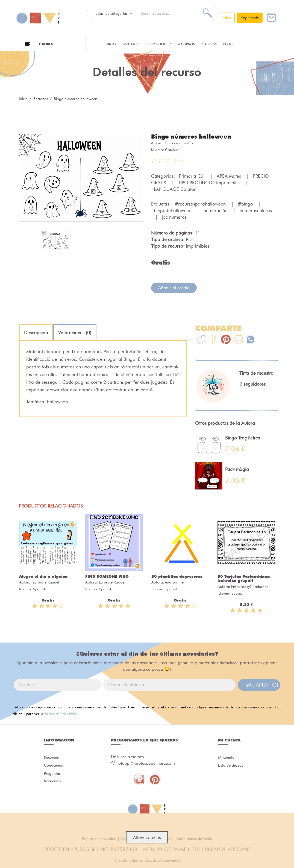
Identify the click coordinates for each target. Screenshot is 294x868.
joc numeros (174, 217)
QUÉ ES (131, 44)
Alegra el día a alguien (43, 576)
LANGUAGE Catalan (175, 189)
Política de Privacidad (60, 713)
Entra (226, 18)
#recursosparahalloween (201, 204)
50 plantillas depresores (177, 576)
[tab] (36, 332)
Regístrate (250, 18)
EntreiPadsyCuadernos (250, 586)
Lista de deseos (232, 766)
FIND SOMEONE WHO (107, 576)
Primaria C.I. (192, 176)
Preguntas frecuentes (53, 779)
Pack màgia (237, 469)
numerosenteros (256, 210)
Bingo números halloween (193, 136)
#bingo (246, 204)
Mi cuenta (227, 757)
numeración (216, 210)
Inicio (111, 44)
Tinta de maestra (179, 143)
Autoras (209, 44)
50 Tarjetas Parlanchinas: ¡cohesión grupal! (244, 578)
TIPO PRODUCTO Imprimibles (210, 182)
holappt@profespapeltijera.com (146, 763)
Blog (228, 44)
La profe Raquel (46, 582)
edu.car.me (174, 582)
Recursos (186, 44)
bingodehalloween (173, 210)
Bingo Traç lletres (242, 438)
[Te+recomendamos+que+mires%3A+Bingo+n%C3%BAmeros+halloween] (214, 340)
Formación (158, 44)
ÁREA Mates (230, 176)
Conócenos (54, 766)
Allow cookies (147, 837)
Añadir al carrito (174, 287)
